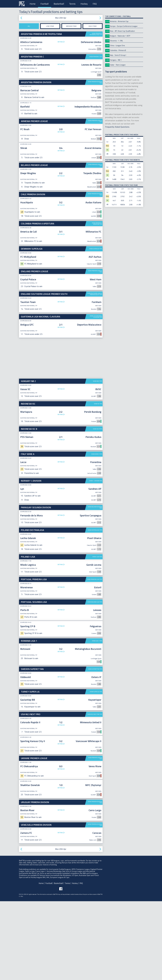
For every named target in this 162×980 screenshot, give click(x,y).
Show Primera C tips (96, 57)
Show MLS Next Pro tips (95, 793)
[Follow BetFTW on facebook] (61, 968)
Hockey (84, 4)
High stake (93, 26)
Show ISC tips (98, 483)
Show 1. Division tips (96, 560)
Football (45, 4)
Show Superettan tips (95, 748)
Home (33, 4)
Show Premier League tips (95, 121)
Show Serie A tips (97, 533)
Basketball (59, 4)
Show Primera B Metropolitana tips (96, 34)
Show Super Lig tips (96, 770)
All (29, 26)
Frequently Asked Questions (117, 127)
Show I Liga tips (97, 635)
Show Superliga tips (96, 288)
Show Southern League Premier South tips (95, 373)
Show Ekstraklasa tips (95, 609)
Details (60, 42)
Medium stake (71, 26)
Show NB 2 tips (97, 460)
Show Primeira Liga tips (95, 658)
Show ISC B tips (97, 508)
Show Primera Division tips (95, 82)
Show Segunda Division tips (95, 586)
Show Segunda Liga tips (95, 681)
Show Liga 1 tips (97, 720)
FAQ (95, 4)
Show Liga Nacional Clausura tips (96, 395)
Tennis (72, 4)
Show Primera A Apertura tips (97, 263)
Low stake (50, 26)
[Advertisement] (61, 211)
